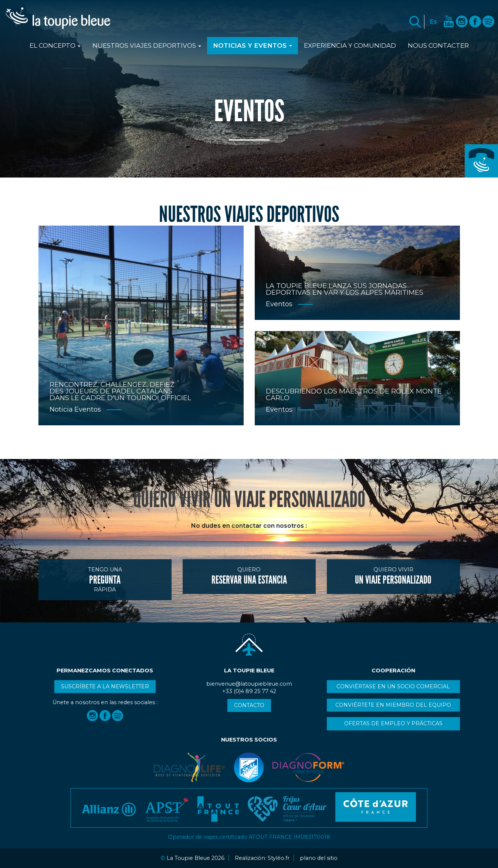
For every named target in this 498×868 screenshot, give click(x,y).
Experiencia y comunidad (350, 45)
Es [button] (433, 22)
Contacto (249, 705)
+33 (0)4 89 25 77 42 (481, 161)
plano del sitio (319, 858)
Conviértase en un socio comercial (393, 686)
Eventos (88, 409)
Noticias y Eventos (253, 45)
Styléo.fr (279, 858)
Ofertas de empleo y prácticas (393, 723)
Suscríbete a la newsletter (105, 686)
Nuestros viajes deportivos (147, 45)
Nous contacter (438, 45)
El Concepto (55, 45)
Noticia (61, 409)
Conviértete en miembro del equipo (393, 705)
